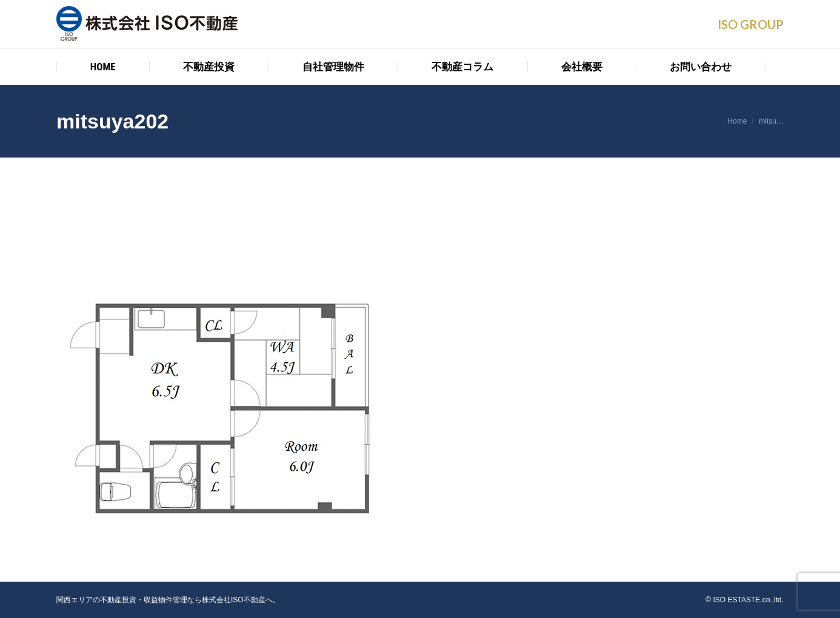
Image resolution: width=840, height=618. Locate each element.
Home (737, 121)
